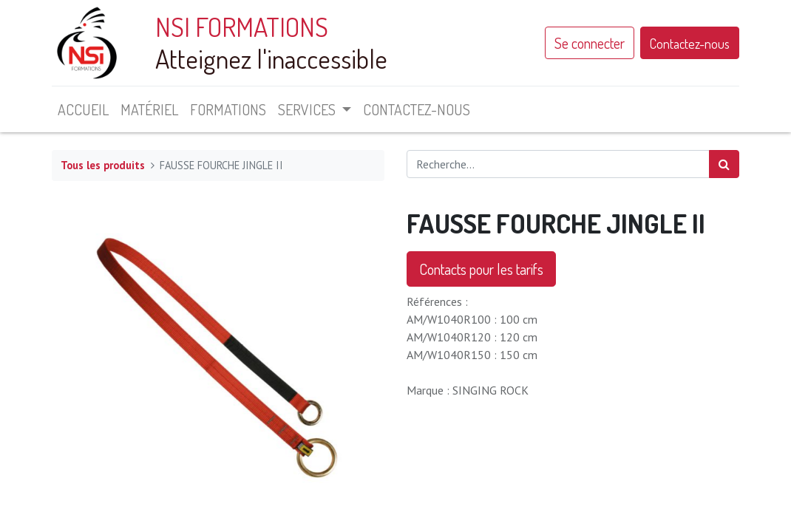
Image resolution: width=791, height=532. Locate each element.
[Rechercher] (724, 164)
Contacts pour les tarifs (481, 269)
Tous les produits (103, 165)
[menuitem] (83, 109)
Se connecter (590, 43)
